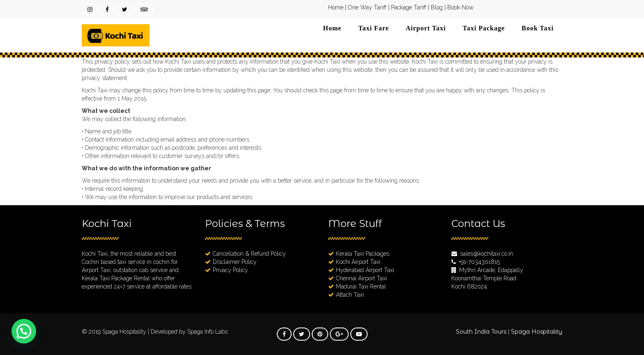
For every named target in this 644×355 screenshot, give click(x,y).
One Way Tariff (367, 7)
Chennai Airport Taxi (361, 278)
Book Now (460, 7)
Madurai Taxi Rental (361, 286)
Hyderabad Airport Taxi (365, 270)
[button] (24, 331)
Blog (437, 7)
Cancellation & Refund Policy (249, 254)
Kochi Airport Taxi (358, 262)
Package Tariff (409, 7)
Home (336, 7)
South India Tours (481, 332)
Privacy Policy (230, 270)
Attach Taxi (350, 295)
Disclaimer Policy (235, 262)
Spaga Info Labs (207, 332)
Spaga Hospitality (125, 332)
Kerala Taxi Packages (363, 254)
